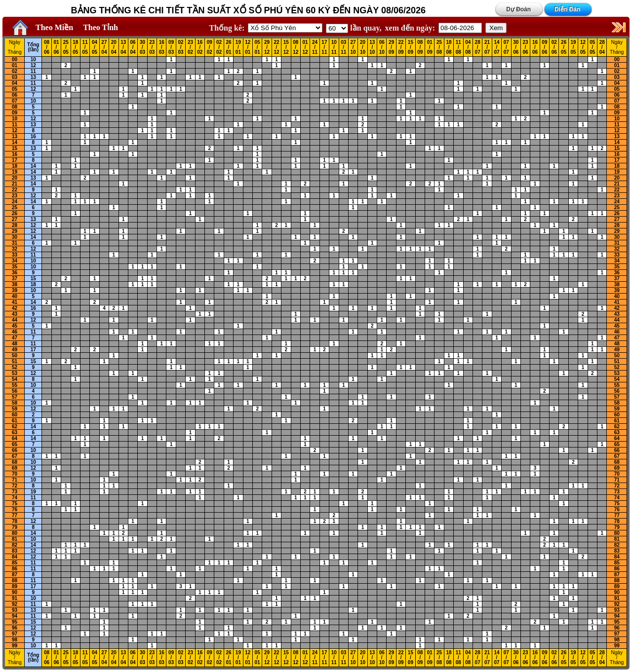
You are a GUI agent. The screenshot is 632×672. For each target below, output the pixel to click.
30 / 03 (142, 47)
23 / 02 (190, 47)
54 (15, 379)
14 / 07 (496, 47)
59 (15, 409)
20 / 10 (363, 47)
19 (15, 172)
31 (15, 243)
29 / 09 (391, 47)
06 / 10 (382, 47)
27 (15, 219)
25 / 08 (439, 47)
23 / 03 (152, 47)
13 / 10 (372, 47)
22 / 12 (276, 47)
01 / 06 (56, 47)
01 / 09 (430, 47)
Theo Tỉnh (100, 27)
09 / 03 (171, 47)
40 (15, 296)
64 (15, 438)
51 (15, 361)
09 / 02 (210, 47)
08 (15, 107)
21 (15, 184)
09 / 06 (544, 47)
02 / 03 (180, 47)
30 (15, 237)
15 (15, 148)
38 (15, 284)
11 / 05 (85, 47)
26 (15, 213)
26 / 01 (228, 47)
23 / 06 (526, 47)
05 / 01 (257, 47)
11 (33, 71)
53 (15, 373)
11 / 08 (458, 47)
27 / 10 (353, 47)
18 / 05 (75, 47)
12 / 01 (248, 47)
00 (15, 59)
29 (15, 231)
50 (15, 355)
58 (15, 403)
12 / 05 (583, 47)
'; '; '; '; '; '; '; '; (337, 28)
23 (15, 196)
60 (15, 415)
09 (15, 113)
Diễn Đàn (567, 9)
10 (33, 59)
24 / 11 (315, 47)
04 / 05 (95, 47)
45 (15, 326)
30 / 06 (516, 47)
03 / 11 (343, 47)
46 (15, 332)
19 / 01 (238, 47)
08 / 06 (47, 47)
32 (15, 249)
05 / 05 (592, 47)
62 (15, 427)
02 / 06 (554, 47)
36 (15, 273)
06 (15, 95)
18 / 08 (449, 47)
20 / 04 (114, 47)
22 (15, 190)
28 (15, 225)
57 (15, 397)
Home (18, 28)
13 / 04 (123, 47)
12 (33, 65)
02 (15, 71)
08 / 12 (296, 47)
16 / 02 (200, 47)
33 (15, 255)
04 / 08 (468, 47)
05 (15, 89)
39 (15, 290)
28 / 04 (602, 47)
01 (15, 65)
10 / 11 (334, 47)
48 (15, 344)
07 (15, 101)
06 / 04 (133, 47)
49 (15, 350)
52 (15, 367)
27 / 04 (104, 47)
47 (15, 338)
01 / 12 (305, 47)
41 (15, 302)
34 (15, 261)
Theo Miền (54, 27)
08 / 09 (420, 47)
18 (15, 166)
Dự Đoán (518, 9)
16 (33, 136)
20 (15, 178)
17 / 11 (324, 47)
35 (15, 267)
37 (15, 279)
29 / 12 (267, 47)
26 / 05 (564, 47)
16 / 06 (535, 47)
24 (15, 202)
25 (15, 207)
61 (15, 421)
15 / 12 (286, 47)
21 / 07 (487, 47)
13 (33, 77)
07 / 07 (506, 47)
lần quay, (354, 28)
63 (15, 432)
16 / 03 (162, 47)
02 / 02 (219, 47)
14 (15, 142)
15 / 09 (411, 47)
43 (15, 314)
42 (15, 308)
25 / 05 (66, 47)
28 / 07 (478, 47)
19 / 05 (573, 47)
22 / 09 (401, 47)
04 (15, 83)
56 (15, 391)
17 (15, 160)
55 (15, 385)
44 (15, 320)
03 (15, 77)
